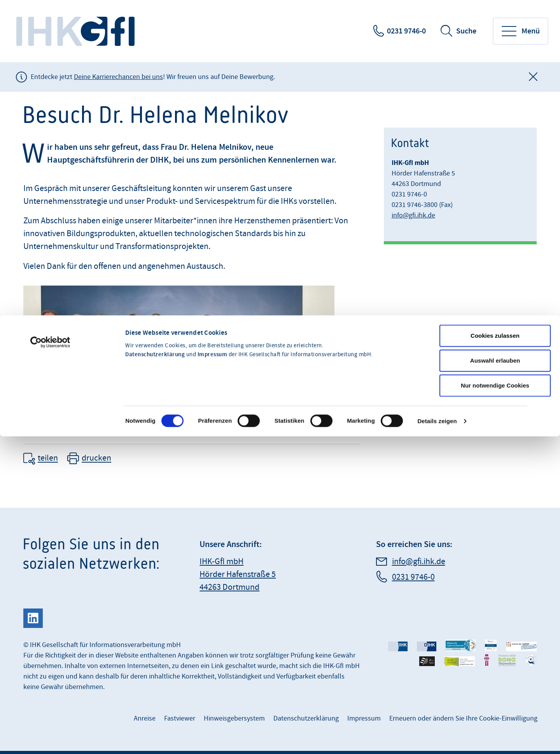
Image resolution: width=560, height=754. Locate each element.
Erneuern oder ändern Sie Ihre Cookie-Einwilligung (463, 718)
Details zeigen (437, 362)
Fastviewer (180, 718)
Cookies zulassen (495, 276)
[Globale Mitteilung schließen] (533, 77)
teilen (48, 459)
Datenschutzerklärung (155, 295)
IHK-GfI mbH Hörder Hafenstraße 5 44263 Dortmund (238, 574)
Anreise (145, 718)
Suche (466, 31)
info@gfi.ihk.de (413, 215)
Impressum (213, 295)
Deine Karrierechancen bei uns (118, 77)
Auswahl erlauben (495, 301)
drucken (96, 459)
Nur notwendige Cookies (495, 326)
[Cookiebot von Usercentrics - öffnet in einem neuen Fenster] (50, 283)
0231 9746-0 (406, 31)
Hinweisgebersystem (234, 718)
